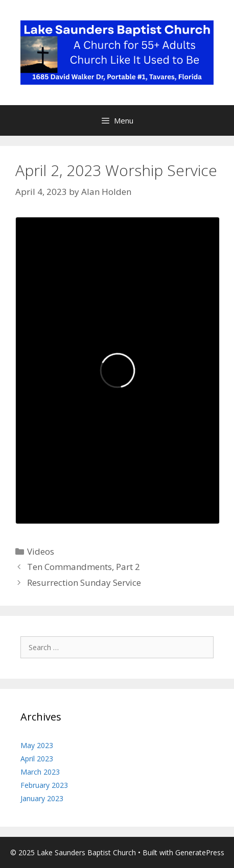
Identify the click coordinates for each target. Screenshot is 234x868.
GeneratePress (200, 852)
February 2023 (44, 785)
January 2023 (42, 798)
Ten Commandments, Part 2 (84, 567)
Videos (41, 551)
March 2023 (40, 772)
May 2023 (37, 745)
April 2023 (37, 759)
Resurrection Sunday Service (84, 582)
